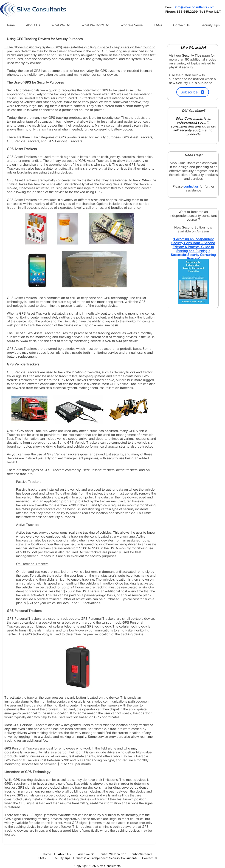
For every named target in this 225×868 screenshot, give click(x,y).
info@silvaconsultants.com (195, 7)
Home (47, 854)
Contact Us (150, 858)
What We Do (86, 854)
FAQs (42, 858)
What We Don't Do (114, 854)
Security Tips (62, 858)
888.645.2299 (187, 12)
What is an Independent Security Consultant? (107, 858)
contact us (191, 186)
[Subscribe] (193, 92)
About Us (64, 854)
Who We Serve (142, 854)
